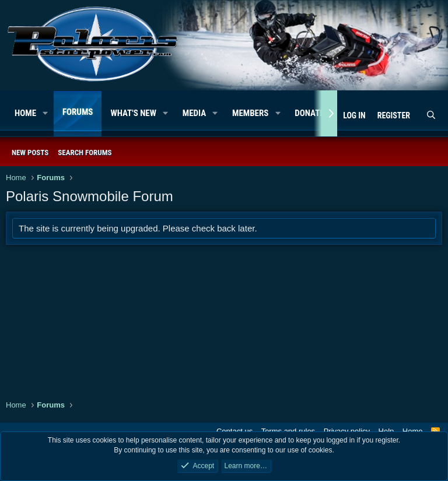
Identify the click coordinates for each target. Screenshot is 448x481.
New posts (30, 152)
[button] (45, 113)
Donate (309, 113)
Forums (78, 112)
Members (250, 113)
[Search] (431, 116)
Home (25, 113)
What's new (133, 113)
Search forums (85, 152)
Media (194, 113)
